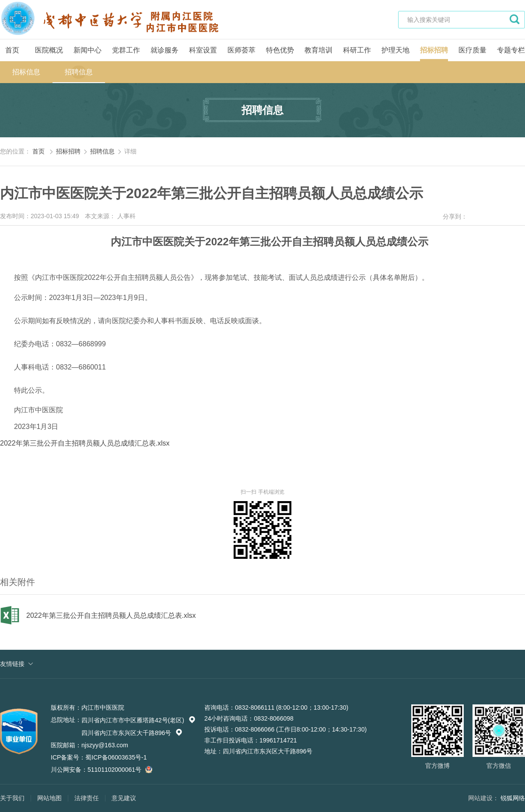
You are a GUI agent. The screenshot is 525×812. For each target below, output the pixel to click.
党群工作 (126, 50)
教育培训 (318, 50)
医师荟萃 (241, 50)
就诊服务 (164, 50)
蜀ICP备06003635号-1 (116, 757)
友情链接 (12, 664)
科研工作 (357, 50)
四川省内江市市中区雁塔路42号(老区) (138, 720)
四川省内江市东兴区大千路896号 (132, 733)
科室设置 (203, 50)
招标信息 (26, 72)
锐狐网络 (513, 798)
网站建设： (483, 798)
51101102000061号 (119, 770)
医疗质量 (472, 50)
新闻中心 (87, 50)
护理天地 (395, 50)
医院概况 (49, 50)
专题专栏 (511, 50)
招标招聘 (434, 50)
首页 (12, 50)
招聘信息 (79, 72)
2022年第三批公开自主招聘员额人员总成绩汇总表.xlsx (85, 443)
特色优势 (280, 50)
